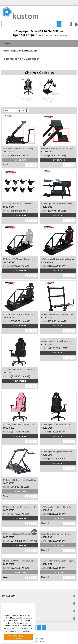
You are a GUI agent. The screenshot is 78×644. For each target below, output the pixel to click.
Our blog (39, 638)
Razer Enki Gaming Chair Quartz (56, 534)
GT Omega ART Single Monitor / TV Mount (58, 314)
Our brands (39, 641)
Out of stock (58, 160)
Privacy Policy (15, 628)
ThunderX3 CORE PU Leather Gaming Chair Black (58, 561)
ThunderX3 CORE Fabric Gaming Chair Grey (20, 561)
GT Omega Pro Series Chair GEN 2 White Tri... (58, 425)
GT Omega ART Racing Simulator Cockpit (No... (20, 259)
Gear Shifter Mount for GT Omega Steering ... (20, 148)
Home (6, 51)
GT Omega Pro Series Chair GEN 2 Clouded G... (58, 341)
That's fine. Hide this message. (18, 637)
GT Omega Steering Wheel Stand (18, 534)
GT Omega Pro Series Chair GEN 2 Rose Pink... (20, 425)
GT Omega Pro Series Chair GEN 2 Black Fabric (20, 369)
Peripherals (16, 51)
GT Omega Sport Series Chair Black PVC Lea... (58, 507)
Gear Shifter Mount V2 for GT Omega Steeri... (58, 148)
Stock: (6, 165)
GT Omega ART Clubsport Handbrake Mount (58, 204)
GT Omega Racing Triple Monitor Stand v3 (20, 507)
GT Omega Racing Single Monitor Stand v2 (58, 452)
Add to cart (20, 160)
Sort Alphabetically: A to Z (16, 110)
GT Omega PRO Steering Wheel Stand (20, 480)
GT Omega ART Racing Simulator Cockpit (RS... (58, 259)
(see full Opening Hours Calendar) (52, 35)
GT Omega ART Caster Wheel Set (18, 204)
